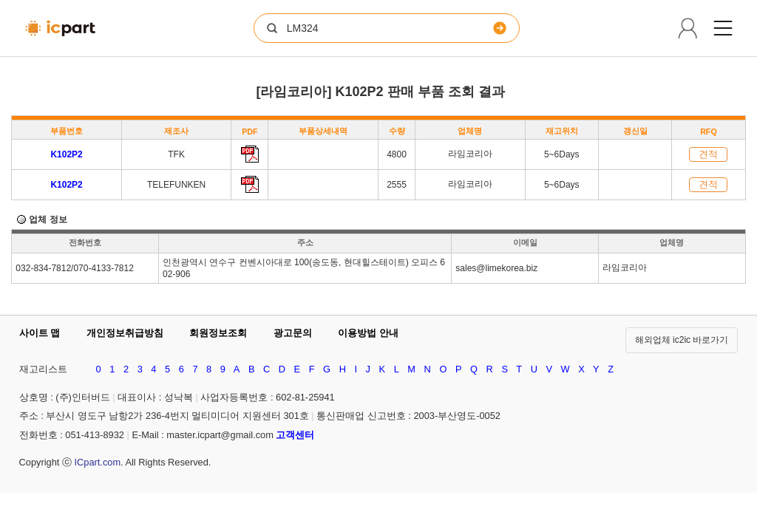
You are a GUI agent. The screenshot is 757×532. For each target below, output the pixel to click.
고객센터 (295, 435)
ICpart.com (97, 462)
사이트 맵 (40, 333)
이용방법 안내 (368, 333)
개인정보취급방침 (125, 333)
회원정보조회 (218, 333)
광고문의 (293, 333)
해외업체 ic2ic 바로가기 (682, 340)
